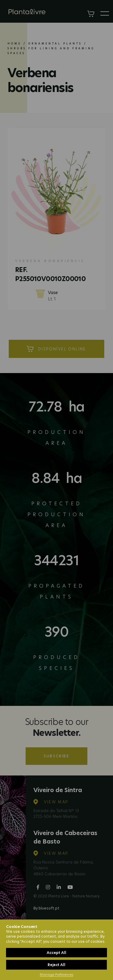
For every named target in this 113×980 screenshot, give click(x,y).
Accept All (56, 953)
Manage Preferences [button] (56, 975)
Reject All (56, 965)
